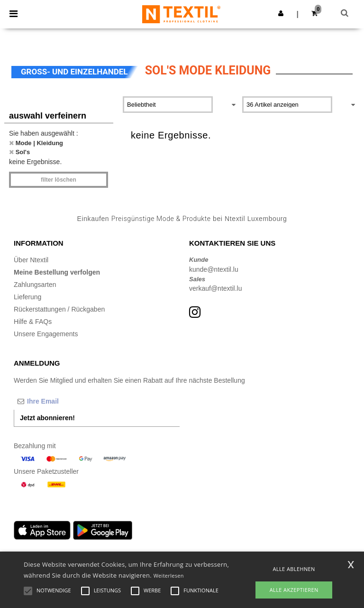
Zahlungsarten (35, 285)
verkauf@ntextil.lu (215, 288)
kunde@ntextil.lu (214, 269)
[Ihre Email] (64, 401)
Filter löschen (59, 180)
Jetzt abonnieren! (47, 418)
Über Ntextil (31, 260)
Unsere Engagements (46, 334)
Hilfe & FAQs (33, 322)
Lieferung (27, 297)
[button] (281, 13)
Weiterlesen (169, 576)
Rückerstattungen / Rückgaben (59, 309)
